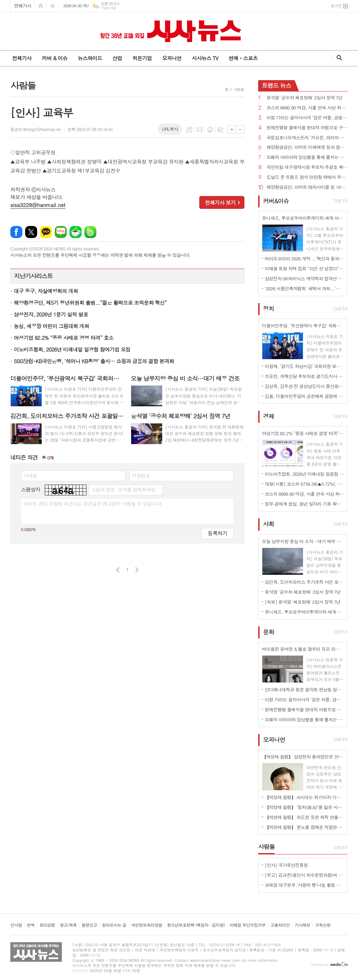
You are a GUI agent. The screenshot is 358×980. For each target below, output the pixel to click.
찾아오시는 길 (114, 925)
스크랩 (220, 130)
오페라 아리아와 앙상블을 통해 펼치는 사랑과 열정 (307, 157)
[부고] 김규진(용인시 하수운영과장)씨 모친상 (304, 875)
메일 (200, 130)
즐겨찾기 (53, 6)
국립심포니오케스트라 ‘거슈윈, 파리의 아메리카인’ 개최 (307, 138)
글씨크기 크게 (232, 130)
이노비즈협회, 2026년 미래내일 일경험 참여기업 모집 (72, 349)
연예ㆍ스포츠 (243, 58)
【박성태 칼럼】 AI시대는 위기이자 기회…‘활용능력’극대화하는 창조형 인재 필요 (304, 797)
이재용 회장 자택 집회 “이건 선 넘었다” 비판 (304, 268)
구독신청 (323, 925)
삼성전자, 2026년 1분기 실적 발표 (51, 314)
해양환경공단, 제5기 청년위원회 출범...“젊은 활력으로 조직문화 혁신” (90, 303)
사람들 (239, 89)
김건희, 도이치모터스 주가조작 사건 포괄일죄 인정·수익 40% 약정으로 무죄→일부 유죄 (304, 582)
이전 (118, 570)
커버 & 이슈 (54, 58)
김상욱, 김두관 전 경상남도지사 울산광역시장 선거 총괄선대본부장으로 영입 (304, 386)
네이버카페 (76, 232)
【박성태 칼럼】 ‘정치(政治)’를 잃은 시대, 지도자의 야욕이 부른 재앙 (304, 807)
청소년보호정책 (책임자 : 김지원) (196, 925)
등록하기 (218, 533)
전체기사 (23, 6)
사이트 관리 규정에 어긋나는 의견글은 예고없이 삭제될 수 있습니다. (93, 504)
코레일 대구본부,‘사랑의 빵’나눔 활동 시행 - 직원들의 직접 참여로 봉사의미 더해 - (304, 885)
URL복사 (170, 129)
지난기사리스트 (33, 276)
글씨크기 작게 (240, 130)
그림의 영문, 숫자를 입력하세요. (124, 489)
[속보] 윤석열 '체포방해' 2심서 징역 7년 (303, 602)
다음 (137, 570)
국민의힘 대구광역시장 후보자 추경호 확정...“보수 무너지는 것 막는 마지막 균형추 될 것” (307, 167)
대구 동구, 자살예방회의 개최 (46, 291)
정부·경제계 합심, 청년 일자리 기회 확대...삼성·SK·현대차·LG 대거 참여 (304, 504)
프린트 (210, 130)
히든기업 (142, 58)
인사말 (16, 925)
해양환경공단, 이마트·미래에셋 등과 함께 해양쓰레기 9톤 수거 (307, 147)
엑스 (31, 232)
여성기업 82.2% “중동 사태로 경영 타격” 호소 (64, 338)
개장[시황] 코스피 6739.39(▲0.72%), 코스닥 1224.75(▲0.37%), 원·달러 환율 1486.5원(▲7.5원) (304, 484)
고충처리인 (280, 925)
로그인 (336, 6)
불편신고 (89, 925)
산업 (117, 58)
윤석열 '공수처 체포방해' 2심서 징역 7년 (304, 98)
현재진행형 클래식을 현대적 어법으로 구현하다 (307, 128)
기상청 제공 (109, 8)
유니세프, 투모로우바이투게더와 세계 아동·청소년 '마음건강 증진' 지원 (304, 612)
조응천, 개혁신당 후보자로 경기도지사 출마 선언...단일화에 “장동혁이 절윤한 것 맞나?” (304, 376)
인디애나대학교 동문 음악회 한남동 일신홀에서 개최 (304, 690)
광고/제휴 (68, 925)
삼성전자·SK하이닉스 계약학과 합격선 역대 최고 (304, 278)
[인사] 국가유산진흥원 (286, 865)
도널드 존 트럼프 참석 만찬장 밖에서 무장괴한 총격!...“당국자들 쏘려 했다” (307, 177)
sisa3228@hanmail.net (38, 205)
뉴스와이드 (90, 58)
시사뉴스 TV (205, 58)
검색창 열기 (338, 58)
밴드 (90, 232)
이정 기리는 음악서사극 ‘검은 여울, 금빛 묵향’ (307, 118)
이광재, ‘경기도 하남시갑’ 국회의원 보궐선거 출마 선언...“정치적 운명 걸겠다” (304, 366)
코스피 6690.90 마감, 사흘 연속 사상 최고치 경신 (307, 108)
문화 (268, 632)
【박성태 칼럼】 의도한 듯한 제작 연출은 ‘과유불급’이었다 (304, 817)
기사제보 (302, 925)
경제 (268, 416)
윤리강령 (47, 925)
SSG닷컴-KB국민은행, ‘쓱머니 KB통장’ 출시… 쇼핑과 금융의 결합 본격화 (94, 361)
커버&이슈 (276, 201)
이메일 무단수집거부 (248, 925)
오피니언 (172, 58)
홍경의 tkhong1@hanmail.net (35, 129)
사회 (268, 524)
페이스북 (16, 232)
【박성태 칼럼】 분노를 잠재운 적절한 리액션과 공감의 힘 (304, 827)
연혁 (31, 925)
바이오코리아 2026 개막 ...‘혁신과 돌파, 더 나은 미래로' (304, 259)
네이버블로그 (61, 232)
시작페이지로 (41, 6)
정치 (268, 309)
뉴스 (277, 85)
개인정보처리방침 (147, 925)
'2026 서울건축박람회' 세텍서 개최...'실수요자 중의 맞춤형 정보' (304, 288)
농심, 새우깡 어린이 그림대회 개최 (51, 326)
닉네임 (30, 475)
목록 (189, 130)
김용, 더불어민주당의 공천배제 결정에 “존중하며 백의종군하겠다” (304, 396)
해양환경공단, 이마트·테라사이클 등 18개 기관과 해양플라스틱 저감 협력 (307, 187)
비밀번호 (141, 475)
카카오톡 (46, 232)
